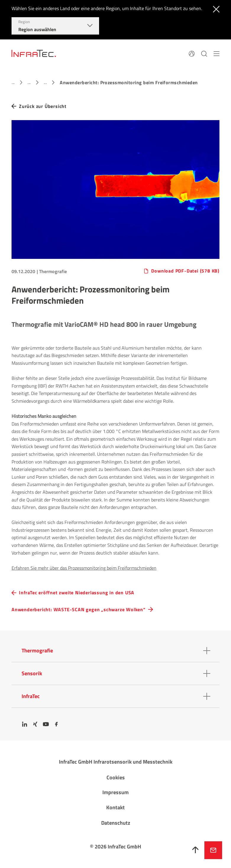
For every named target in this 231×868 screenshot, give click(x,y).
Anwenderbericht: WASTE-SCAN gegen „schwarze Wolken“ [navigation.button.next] (79, 610)
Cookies (116, 777)
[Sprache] (192, 53)
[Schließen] (215, 9)
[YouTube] (46, 724)
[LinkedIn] (25, 724)
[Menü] (217, 53)
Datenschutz (116, 823)
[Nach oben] (196, 850)
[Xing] (35, 724)
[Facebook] (56, 724)
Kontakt (115, 807)
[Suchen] (204, 53)
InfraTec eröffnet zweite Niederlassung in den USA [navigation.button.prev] (77, 593)
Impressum (115, 792)
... (13, 82)
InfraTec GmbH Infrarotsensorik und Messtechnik (116, 762)
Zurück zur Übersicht (43, 106)
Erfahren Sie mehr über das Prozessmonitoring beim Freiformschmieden (84, 568)
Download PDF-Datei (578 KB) (185, 271)
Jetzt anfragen (213, 850)
